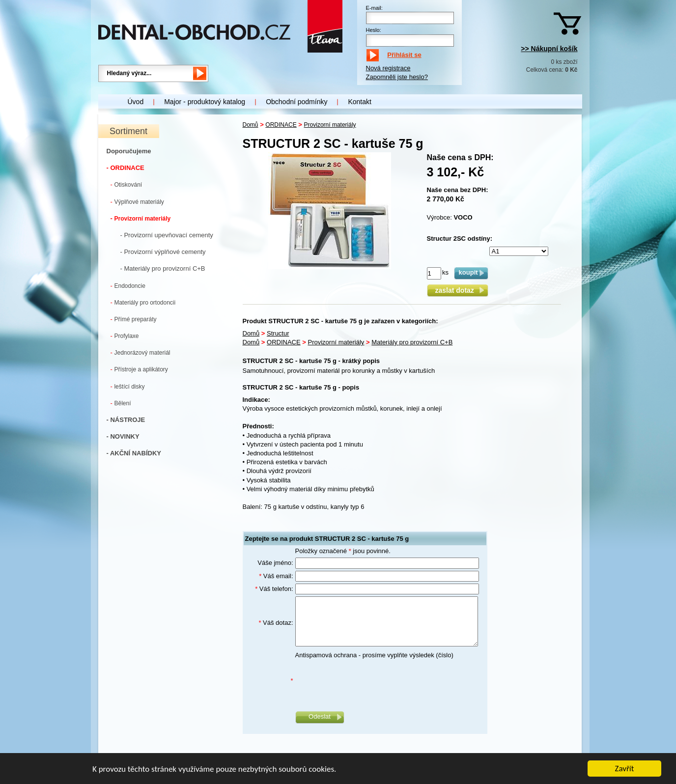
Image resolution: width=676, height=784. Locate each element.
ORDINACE (281, 125)
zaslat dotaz (457, 290)
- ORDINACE (126, 168)
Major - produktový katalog (205, 102)
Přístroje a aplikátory (139, 369)
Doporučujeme (129, 151)
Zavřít (625, 769)
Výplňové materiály (137, 202)
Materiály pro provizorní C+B (412, 342)
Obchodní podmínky (296, 102)
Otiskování (127, 184)
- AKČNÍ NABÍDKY (134, 453)
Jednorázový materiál (141, 352)
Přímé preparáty (134, 319)
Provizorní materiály (141, 218)
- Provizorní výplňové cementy (163, 252)
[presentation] (370, 681)
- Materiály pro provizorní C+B (163, 268)
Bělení (121, 403)
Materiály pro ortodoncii (143, 302)
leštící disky (128, 386)
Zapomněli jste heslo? (397, 77)
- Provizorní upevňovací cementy (167, 235)
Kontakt (359, 102)
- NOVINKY (123, 436)
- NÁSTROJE (126, 420)
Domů (251, 125)
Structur (278, 333)
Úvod (136, 102)
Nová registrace (388, 68)
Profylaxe (125, 336)
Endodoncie (128, 286)
